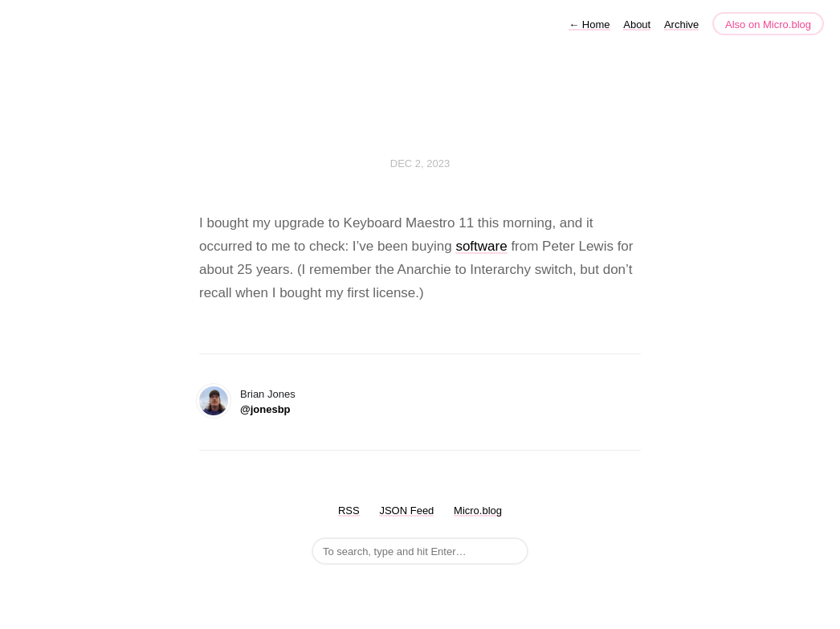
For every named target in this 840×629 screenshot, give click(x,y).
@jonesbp (265, 409)
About (637, 25)
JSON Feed (406, 511)
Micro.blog (478, 511)
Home (589, 25)
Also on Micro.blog (768, 25)
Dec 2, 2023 (420, 163)
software (481, 246)
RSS (349, 511)
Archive (681, 25)
